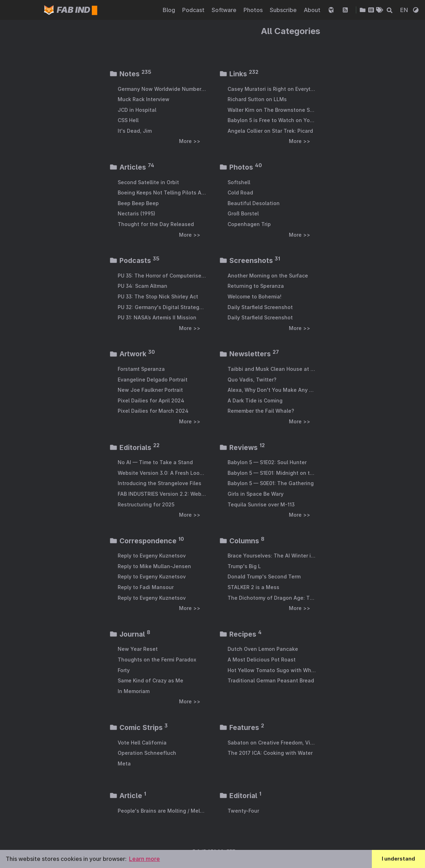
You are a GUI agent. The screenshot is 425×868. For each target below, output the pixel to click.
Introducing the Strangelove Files (160, 483)
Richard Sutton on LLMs (257, 99)
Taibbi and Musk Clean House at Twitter (272, 369)
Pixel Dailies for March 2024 (153, 411)
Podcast (194, 10)
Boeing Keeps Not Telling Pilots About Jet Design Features (162, 193)
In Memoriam (134, 691)
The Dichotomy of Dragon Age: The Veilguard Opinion (272, 598)
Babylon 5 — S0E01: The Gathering (271, 483)
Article (128, 796)
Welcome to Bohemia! (255, 296)
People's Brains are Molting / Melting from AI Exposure (162, 811)
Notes (130, 74)
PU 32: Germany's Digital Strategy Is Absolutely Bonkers (162, 307)
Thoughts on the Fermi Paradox (157, 660)
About (313, 10)
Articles (132, 167)
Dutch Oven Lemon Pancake (263, 649)
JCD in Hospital (137, 110)
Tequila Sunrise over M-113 (261, 504)
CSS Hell (128, 120)
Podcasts (134, 260)
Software (225, 10)
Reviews (242, 447)
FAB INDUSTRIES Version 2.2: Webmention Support (162, 494)
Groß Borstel (243, 213)
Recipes (240, 634)
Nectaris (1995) (136, 213)
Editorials (134, 447)
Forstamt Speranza (141, 369)
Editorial (240, 796)
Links (239, 74)
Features (242, 727)
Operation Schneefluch (147, 753)
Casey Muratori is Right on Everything (272, 89)
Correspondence (147, 541)
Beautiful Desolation (254, 203)
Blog (170, 10)
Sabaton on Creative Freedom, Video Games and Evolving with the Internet (272, 743)
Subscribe (284, 10)
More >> (190, 141)
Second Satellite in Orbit (148, 182)
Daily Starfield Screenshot (260, 307)
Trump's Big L (244, 566)
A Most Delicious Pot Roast (262, 660)
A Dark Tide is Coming (255, 400)
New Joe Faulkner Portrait (150, 390)
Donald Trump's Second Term (264, 576)
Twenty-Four (243, 811)
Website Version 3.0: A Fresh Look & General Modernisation (162, 473)
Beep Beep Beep (138, 203)
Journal (130, 634)
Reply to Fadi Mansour (146, 587)
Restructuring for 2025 (146, 504)
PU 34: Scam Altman (142, 286)
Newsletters (249, 354)
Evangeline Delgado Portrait (153, 380)
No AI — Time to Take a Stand (155, 462)
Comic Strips (138, 727)
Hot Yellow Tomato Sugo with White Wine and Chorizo (272, 670)
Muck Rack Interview (144, 99)
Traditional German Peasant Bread (271, 680)
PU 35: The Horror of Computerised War (162, 276)
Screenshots (250, 260)
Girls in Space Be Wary (256, 494)
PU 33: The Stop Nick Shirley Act (158, 296)
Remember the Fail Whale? (261, 411)
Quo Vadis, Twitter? (252, 380)
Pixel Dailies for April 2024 (151, 400)
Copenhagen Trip (249, 224)
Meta (124, 763)
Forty (124, 670)
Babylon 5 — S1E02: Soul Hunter (267, 462)
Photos (254, 10)
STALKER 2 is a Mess (253, 587)
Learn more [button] (144, 859)
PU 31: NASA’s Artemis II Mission (157, 317)
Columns (242, 541)
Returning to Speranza (256, 286)
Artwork (132, 354)
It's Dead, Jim (135, 131)
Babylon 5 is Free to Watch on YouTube (272, 120)
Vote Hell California (142, 743)
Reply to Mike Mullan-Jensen (154, 566)
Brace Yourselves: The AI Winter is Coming (272, 556)
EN (405, 10)
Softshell (239, 182)
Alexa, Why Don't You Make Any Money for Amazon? (272, 390)
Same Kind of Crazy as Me (150, 680)
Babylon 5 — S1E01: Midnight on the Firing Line (272, 473)
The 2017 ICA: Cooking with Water (270, 753)
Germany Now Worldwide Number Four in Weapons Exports (162, 89)
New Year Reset (138, 649)
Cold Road (240, 193)
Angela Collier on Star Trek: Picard (270, 131)
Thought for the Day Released (156, 224)
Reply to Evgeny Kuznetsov (152, 556)
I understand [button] (398, 859)
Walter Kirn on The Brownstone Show (272, 110)
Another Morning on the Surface (268, 276)
